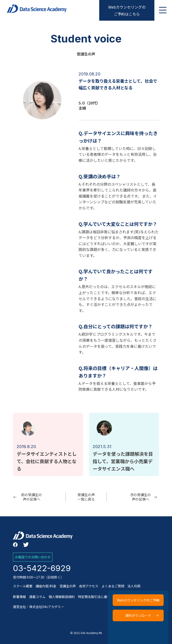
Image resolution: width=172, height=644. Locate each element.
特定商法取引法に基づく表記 (99, 597)
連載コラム (37, 597)
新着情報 (19, 597)
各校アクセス (89, 586)
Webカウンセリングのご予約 (139, 600)
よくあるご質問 (113, 586)
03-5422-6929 (42, 568)
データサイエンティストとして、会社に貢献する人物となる (47, 461)
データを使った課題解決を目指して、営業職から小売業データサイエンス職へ (123, 461)
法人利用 (134, 586)
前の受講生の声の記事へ (32, 497)
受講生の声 (68, 586)
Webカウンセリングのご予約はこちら (127, 10)
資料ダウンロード (138, 615)
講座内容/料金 (46, 586)
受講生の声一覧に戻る (86, 497)
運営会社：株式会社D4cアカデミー (39, 607)
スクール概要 (23, 586)
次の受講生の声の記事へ (140, 497)
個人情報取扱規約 (62, 597)
